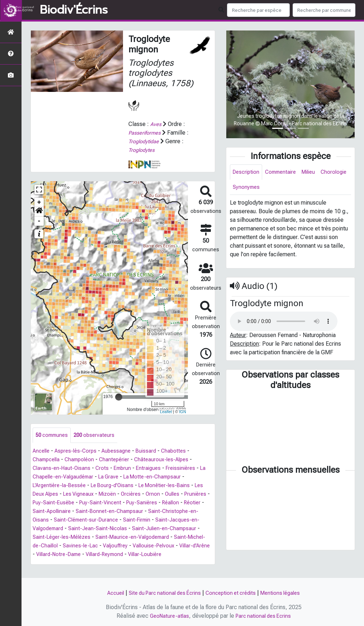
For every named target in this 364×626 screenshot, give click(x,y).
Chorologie (247, 189)
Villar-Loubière (79, 564)
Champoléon (83, 460)
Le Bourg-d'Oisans (118, 486)
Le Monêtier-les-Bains (174, 486)
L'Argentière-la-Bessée (61, 486)
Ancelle (42, 452)
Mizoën (125, 495)
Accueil (108, 593)
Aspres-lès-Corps (79, 452)
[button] (39, 212)
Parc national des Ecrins (264, 616)
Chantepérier (120, 460)
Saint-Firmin (196, 521)
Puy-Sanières (177, 503)
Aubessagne (122, 452)
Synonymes (280, 189)
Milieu (315, 172)
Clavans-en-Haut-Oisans (63, 469)
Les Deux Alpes (52, 495)
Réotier (65, 512)
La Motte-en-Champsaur (168, 478)
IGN (183, 411)
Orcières (151, 495)
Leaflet (166, 411)
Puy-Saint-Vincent (133, 503)
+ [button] (39, 202)
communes (53, 436)
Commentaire (284, 172)
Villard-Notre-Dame (146, 555)
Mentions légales (287, 593)
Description (247, 172)
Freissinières (188, 469)
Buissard (153, 452)
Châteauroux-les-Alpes (170, 460)
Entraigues (153, 469)
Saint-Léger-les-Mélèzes (123, 538)
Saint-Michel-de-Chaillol (102, 546)
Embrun (126, 469)
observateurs (98, 436)
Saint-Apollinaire (100, 512)
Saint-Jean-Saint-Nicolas (153, 529)
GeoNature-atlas (167, 616)
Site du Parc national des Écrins (162, 593)
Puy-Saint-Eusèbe (84, 503)
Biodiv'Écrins (74, 10)
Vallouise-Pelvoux (55, 555)
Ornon (174, 495)
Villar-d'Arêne (100, 555)
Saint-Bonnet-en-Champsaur (161, 512)
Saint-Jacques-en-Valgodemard (76, 529)
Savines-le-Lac (157, 546)
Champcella (48, 460)
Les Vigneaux (94, 495)
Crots (105, 469)
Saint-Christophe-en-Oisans (67, 521)
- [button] (39, 221)
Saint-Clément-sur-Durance (141, 521)
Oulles (194, 495)
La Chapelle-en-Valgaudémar (69, 478)
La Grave (122, 478)
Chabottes (181, 452)
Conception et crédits (233, 593)
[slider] (119, 397)
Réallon (42, 512)
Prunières (44, 503)
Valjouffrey (194, 546)
